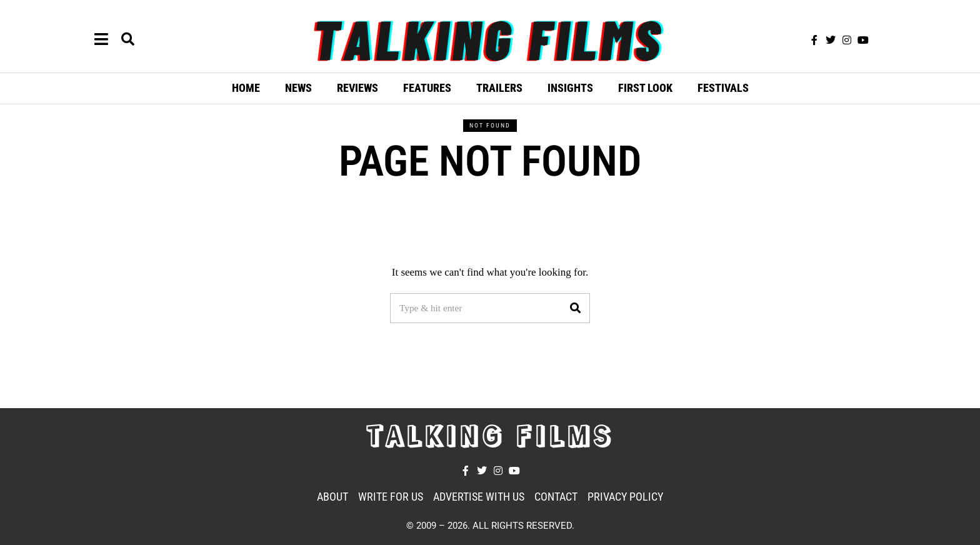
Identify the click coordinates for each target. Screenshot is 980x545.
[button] (575, 308)
